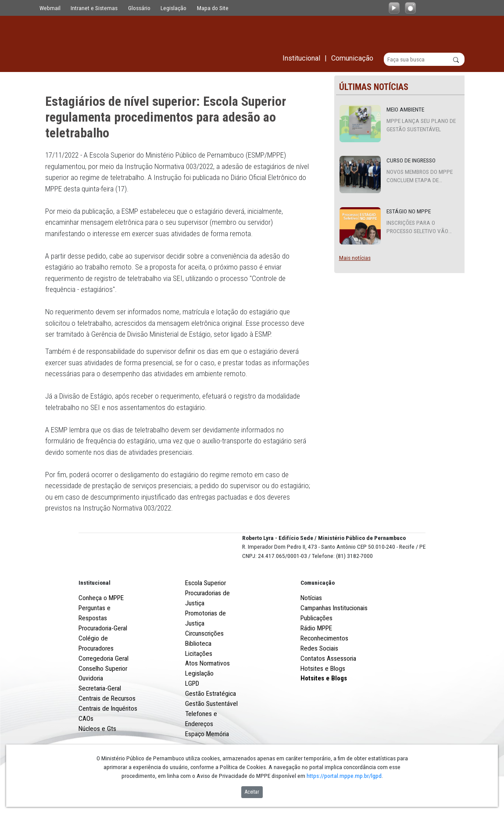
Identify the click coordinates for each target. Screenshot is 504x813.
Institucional (95, 615)
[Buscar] (424, 60)
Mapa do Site (213, 8)
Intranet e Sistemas (94, 8)
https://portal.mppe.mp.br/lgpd (344, 776)
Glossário (139, 8)
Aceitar (252, 792)
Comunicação (318, 615)
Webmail (50, 8)
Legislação (173, 8)
